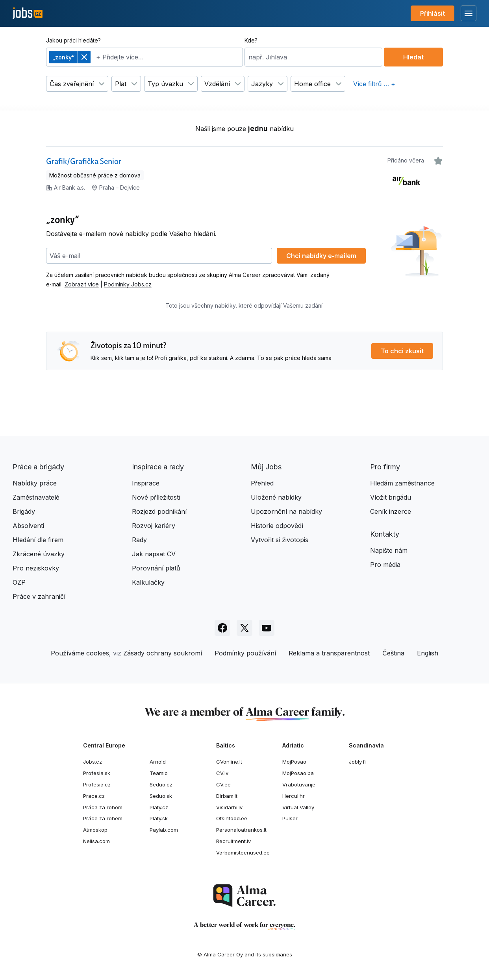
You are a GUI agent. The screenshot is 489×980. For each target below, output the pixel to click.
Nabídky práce (35, 483)
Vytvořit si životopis (280, 540)
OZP (19, 582)
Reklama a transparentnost (329, 653)
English (428, 653)
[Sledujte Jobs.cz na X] (245, 628)
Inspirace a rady (158, 467)
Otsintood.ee (232, 818)
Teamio (159, 773)
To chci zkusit (402, 351)
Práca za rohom (103, 807)
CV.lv (222, 773)
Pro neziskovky (36, 568)
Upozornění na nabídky (286, 511)
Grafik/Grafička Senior (84, 161)
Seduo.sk (161, 796)
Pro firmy (385, 467)
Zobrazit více (82, 284)
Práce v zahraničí (39, 596)
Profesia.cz (97, 784)
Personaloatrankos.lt (241, 830)
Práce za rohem (103, 818)
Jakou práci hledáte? (73, 40)
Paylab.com (164, 830)
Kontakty (385, 534)
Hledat (413, 57)
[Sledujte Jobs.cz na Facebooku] (222, 628)
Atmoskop (95, 830)
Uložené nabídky (276, 497)
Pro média (385, 565)
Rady (139, 540)
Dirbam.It (227, 796)
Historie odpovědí (277, 526)
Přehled (262, 483)
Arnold (158, 762)
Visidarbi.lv (229, 807)
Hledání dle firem (38, 540)
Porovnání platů (156, 568)
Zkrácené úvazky (39, 554)
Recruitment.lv (233, 841)
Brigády (24, 511)
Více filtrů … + (374, 84)
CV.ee (223, 784)
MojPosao (294, 762)
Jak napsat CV (154, 554)
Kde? (251, 40)
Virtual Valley (298, 807)
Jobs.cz (93, 762)
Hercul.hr (294, 796)
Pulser (290, 818)
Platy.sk (159, 818)
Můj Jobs (266, 467)
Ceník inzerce (391, 511)
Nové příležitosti (156, 497)
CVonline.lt (229, 762)
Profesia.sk (97, 773)
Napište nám (389, 550)
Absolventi (28, 526)
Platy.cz (159, 807)
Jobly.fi (357, 762)
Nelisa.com (96, 841)
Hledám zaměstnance (402, 483)
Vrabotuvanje (299, 784)
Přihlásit (433, 13)
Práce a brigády (38, 467)
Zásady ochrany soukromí (163, 653)
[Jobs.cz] (28, 14)
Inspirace (146, 483)
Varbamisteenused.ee (243, 853)
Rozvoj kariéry (154, 526)
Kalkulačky (148, 582)
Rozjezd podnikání (159, 511)
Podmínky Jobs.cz (128, 284)
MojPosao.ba (298, 773)
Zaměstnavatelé (36, 497)
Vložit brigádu (391, 497)
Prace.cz (94, 796)
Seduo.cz (161, 784)
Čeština (393, 653)
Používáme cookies (80, 653)
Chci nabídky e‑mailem (321, 256)
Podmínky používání (245, 653)
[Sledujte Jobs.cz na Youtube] (267, 628)
